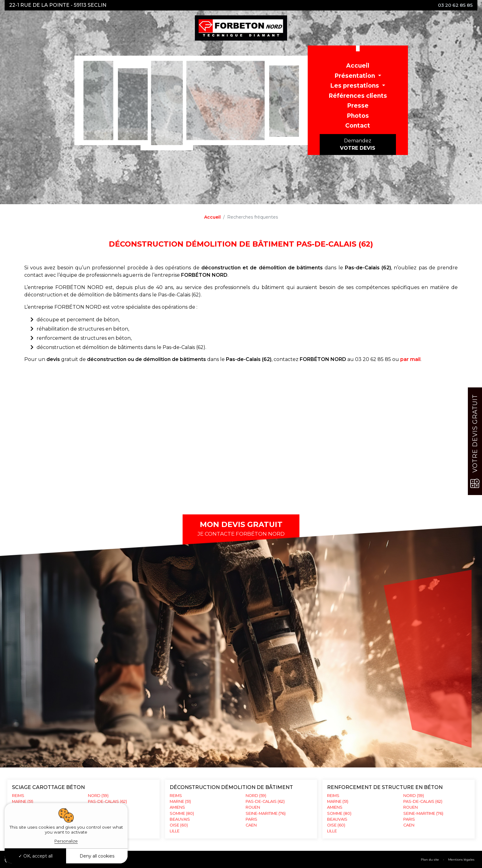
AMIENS (335, 807)
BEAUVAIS (337, 819)
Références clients (358, 96)
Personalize (66, 841)
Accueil (358, 66)
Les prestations (355, 86)
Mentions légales (461, 860)
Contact (358, 126)
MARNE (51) (23, 801)
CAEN (251, 825)
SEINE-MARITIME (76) (266, 813)
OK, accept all (36, 856)
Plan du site (430, 860)
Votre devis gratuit (475, 441)
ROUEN (253, 807)
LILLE (332, 831)
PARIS (251, 819)
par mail (410, 359)
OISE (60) (336, 825)
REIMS (18, 796)
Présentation (356, 76)
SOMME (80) (339, 813)
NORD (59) (256, 796)
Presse (358, 106)
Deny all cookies (97, 856)
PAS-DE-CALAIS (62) (265, 801)
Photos (358, 116)
